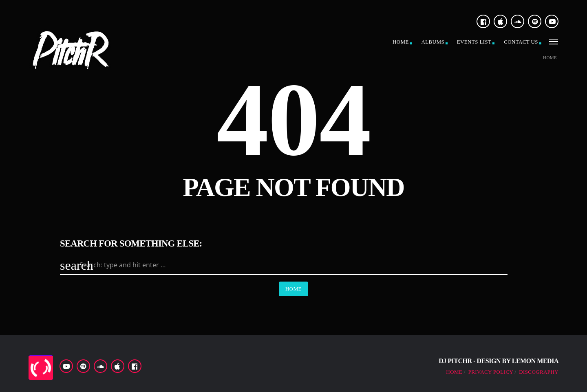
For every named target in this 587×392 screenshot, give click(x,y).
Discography (539, 372)
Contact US (521, 42)
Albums (433, 42)
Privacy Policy (491, 372)
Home (401, 42)
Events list (474, 42)
